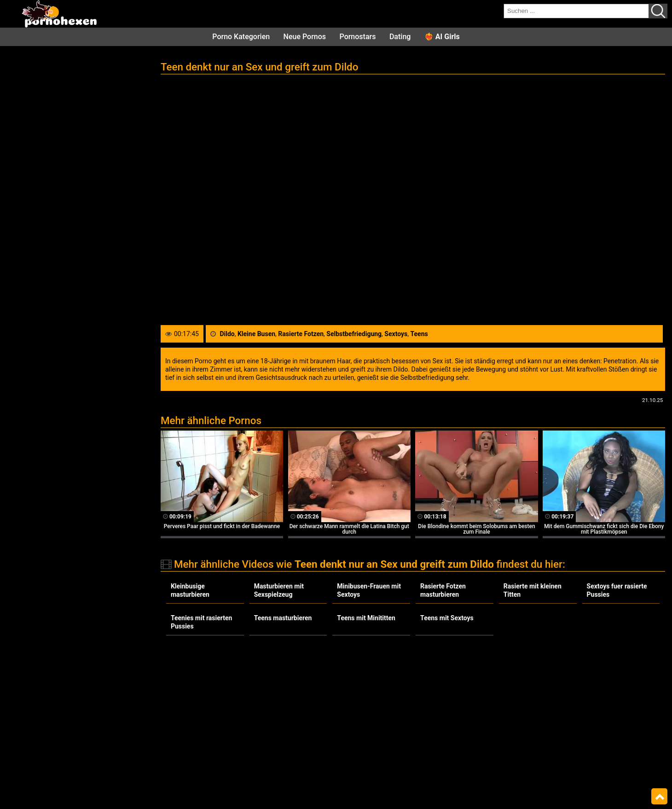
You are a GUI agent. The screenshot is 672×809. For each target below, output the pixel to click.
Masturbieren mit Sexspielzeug (279, 590)
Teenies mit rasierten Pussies (201, 622)
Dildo (227, 334)
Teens (419, 334)
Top (659, 797)
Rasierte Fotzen (301, 334)
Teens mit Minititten (366, 618)
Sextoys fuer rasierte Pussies (617, 590)
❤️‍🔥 (442, 37)
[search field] (576, 11)
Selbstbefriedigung (354, 334)
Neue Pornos (305, 37)
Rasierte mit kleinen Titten (533, 590)
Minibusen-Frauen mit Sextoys (369, 590)
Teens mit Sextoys (447, 618)
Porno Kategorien (241, 37)
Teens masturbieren (283, 618)
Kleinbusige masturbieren (190, 590)
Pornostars (358, 37)
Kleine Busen (256, 334)
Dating (400, 37)
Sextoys (396, 334)
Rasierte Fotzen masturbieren (443, 590)
